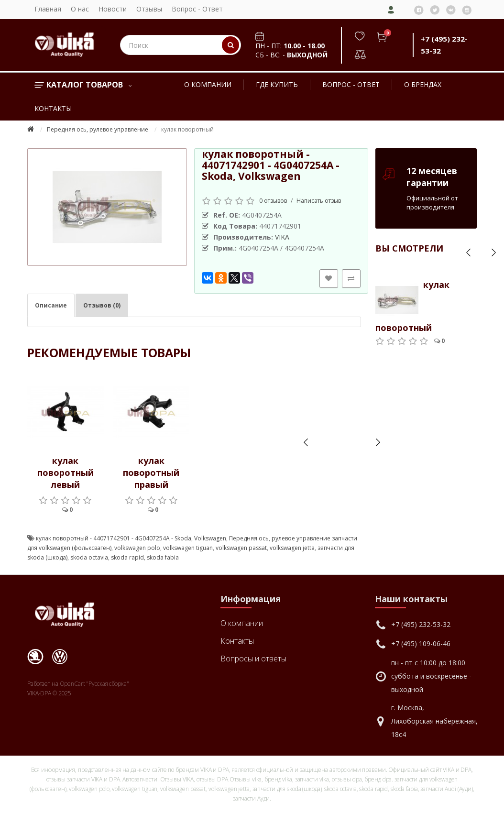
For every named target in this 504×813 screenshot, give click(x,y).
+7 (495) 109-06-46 (421, 643)
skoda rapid (127, 557)
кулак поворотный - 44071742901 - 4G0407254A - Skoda (114, 538)
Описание (51, 305)
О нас (80, 9)
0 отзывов (273, 201)
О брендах (423, 84)
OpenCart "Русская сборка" (94, 684)
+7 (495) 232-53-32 (421, 624)
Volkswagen (210, 538)
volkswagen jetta (292, 548)
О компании (208, 84)
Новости (113, 9)
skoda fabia (163, 557)
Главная (48, 9)
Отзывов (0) (102, 305)
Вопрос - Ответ (197, 9)
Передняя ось (249, 538)
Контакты (53, 108)
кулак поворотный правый (151, 472)
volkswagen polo (137, 548)
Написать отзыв (319, 201)
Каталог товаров (83, 85)
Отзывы (149, 9)
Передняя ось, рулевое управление (98, 129)
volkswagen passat (241, 548)
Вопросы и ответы (253, 659)
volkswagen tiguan (188, 548)
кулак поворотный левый (66, 472)
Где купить (277, 84)
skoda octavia (89, 557)
